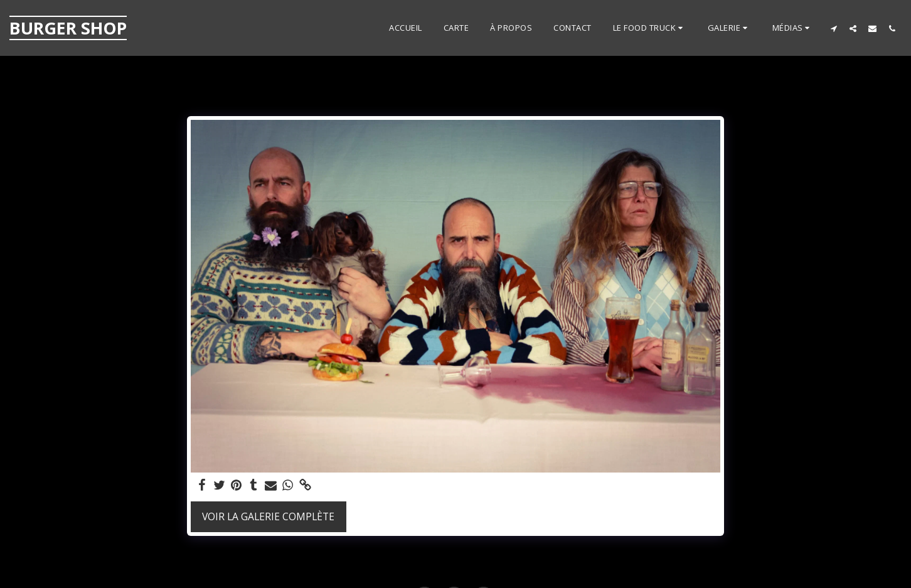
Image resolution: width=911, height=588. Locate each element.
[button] (650, 28)
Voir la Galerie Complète (268, 516)
